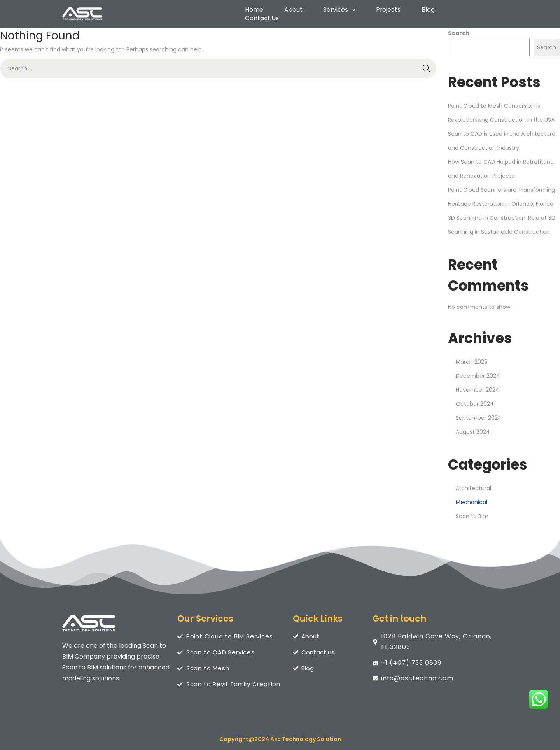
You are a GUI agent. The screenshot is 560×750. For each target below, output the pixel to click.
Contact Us (467, 12)
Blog (424, 12)
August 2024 (473, 428)
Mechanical (472, 499)
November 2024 (478, 386)
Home (253, 12)
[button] (337, 12)
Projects (385, 12)
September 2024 (479, 414)
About (291, 12)
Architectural (473, 485)
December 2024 (478, 372)
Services (337, 12)
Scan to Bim (472, 513)
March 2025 (472, 358)
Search (459, 30)
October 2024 (475, 400)
